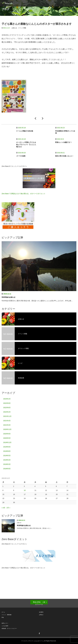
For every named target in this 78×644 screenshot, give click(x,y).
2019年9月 (7, 447)
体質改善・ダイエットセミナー (9, 628)
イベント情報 (22, 28)
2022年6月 (7, 408)
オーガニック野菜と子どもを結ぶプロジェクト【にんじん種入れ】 (26, 145)
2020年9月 (7, 434)
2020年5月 (7, 438)
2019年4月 (7, 460)
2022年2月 (7, 412)
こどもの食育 (5, 626)
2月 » (8, 508)
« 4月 (3, 508)
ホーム (3, 612)
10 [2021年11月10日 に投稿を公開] (25, 490)
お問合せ (41, 615)
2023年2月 (7, 399)
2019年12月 (7, 442)
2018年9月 (7, 469)
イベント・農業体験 (7, 615)
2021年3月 (7, 425)
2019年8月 (7, 451)
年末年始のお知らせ (8, 297)
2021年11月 (7, 416)
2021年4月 (7, 421)
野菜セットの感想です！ (64, 142)
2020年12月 (7, 429)
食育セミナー (5, 623)
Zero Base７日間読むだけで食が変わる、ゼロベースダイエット (23, 194)
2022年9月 (7, 403)
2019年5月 (7, 456)
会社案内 (41, 612)
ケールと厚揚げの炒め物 (25, 131)
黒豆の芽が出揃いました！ (64, 156)
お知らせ (14, 28)
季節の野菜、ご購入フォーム (39, 603)
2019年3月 (7, 464)
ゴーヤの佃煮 (21, 156)
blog (3, 617)
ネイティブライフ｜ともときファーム (34, 641)
